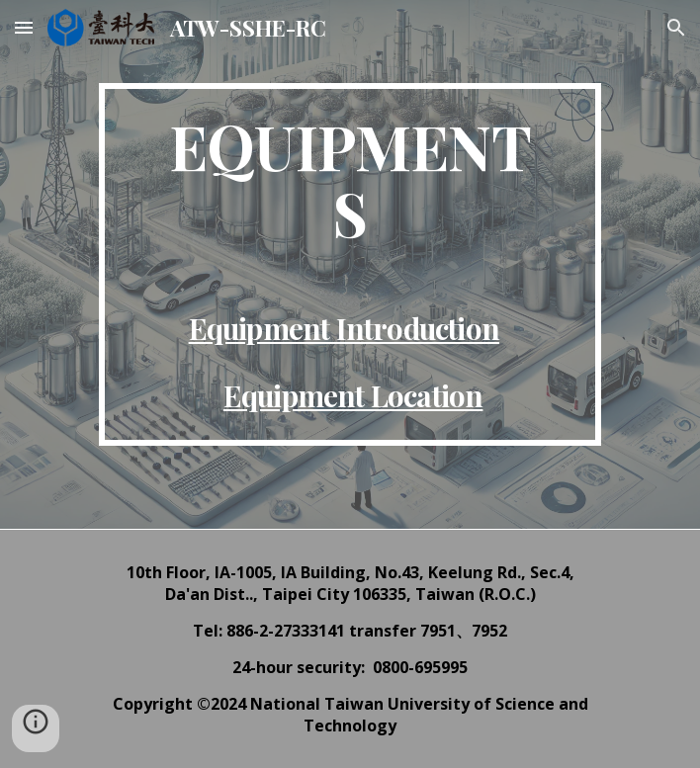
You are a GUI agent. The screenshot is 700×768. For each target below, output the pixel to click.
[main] (350, 264)
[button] (24, 27)
